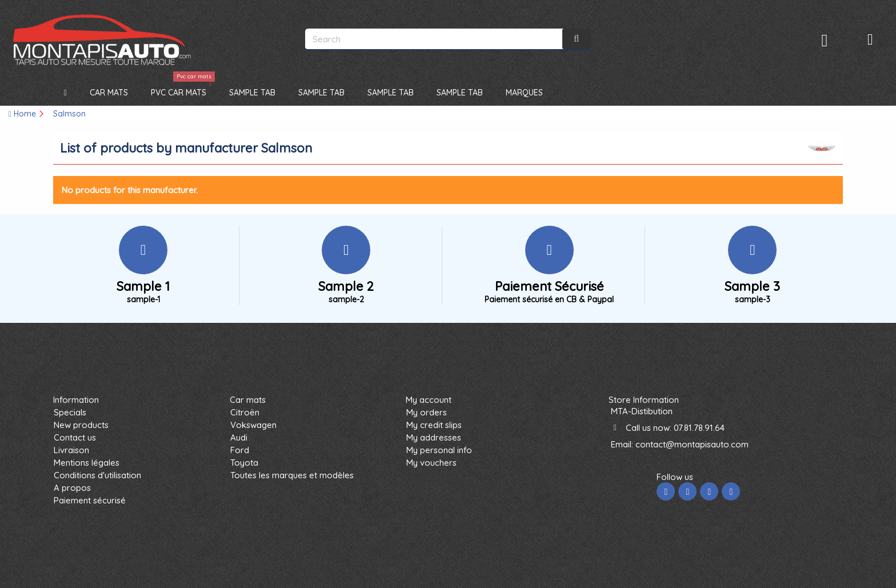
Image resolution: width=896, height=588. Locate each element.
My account (429, 400)
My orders (427, 412)
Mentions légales (87, 463)
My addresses (434, 437)
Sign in (825, 40)
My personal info (439, 450)
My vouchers (431, 463)
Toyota (244, 463)
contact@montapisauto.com (692, 444)
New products (81, 425)
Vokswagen (253, 425)
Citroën (245, 412)
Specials (70, 412)
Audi (239, 437)
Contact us (75, 437)
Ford (240, 450)
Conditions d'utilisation (97, 475)
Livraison (71, 450)
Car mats (248, 400)
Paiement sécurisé (90, 500)
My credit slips (434, 425)
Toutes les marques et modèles (292, 475)
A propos (72, 488)
